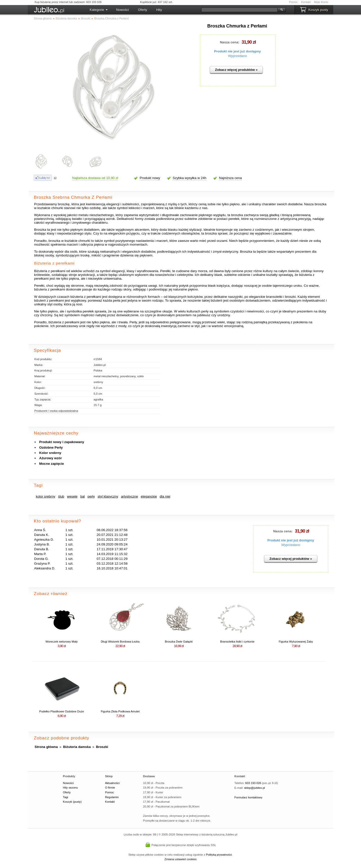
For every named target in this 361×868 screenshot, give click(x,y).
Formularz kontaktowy (249, 797)
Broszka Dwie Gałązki (179, 642)
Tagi (66, 797)
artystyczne (129, 496)
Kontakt (306, 2)
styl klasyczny (108, 496)
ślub (61, 496)
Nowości (122, 10)
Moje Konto (321, 2)
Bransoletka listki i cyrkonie (237, 642)
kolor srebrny (46, 496)
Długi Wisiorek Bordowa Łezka (120, 642)
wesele (72, 496)
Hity (159, 10)
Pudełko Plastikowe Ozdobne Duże (62, 711)
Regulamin (112, 797)
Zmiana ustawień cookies (180, 859)
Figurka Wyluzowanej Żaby (296, 642)
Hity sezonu (70, 788)
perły (91, 496)
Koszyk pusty (318, 10)
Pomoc (293, 2)
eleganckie (149, 496)
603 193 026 (253, 783)
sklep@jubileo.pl (255, 788)
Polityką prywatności (219, 855)
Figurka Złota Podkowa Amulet (120, 711)
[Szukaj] (239, 10)
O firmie (110, 788)
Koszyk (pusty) (72, 802)
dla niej (165, 496)
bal (83, 496)
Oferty (142, 10)
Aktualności (112, 783)
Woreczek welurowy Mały (62, 642)
